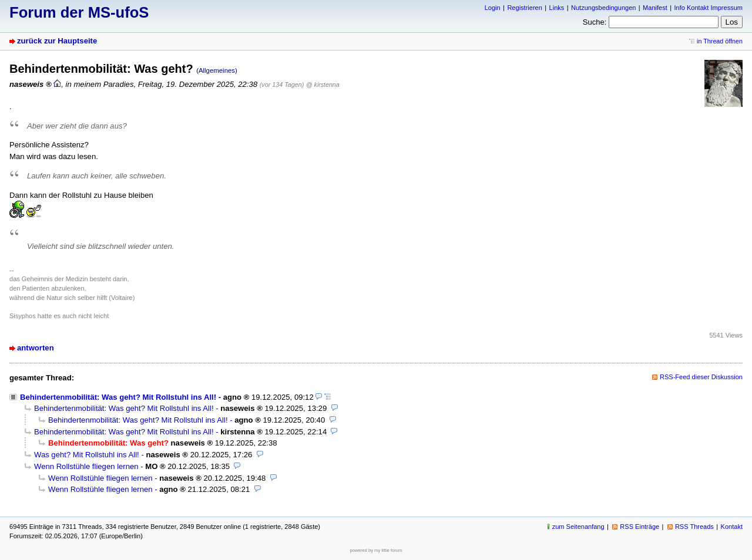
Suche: (595, 22)
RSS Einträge (639, 527)
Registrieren (524, 8)
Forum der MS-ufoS (79, 12)
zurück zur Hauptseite (57, 41)
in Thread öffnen (720, 41)
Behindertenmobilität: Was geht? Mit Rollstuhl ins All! (118, 397)
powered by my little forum (376, 550)
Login (493, 8)
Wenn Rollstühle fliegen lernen (86, 466)
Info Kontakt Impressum (709, 8)
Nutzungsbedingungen (603, 8)
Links (557, 8)
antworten (36, 348)
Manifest (655, 8)
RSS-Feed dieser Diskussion (701, 377)
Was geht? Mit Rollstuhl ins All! (87, 455)
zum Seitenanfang (578, 527)
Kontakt (732, 527)
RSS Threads (694, 527)
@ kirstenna (323, 85)
